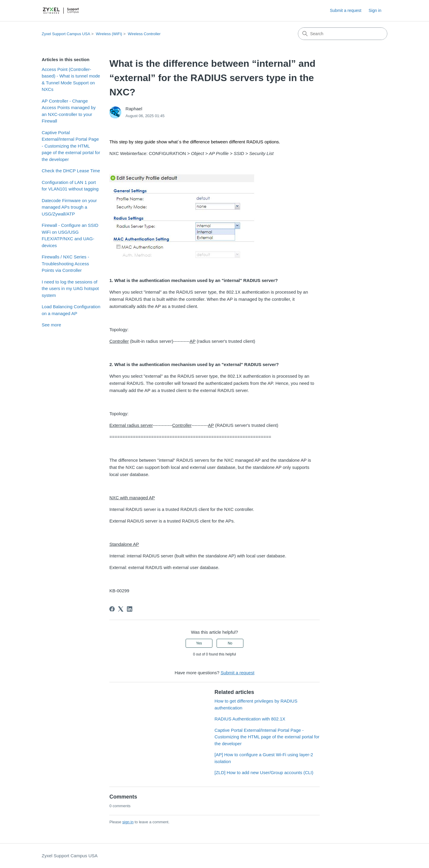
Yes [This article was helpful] (199, 643)
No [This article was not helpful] (230, 643)
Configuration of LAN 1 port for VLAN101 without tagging (70, 186)
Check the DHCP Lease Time (71, 171)
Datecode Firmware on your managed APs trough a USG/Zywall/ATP (69, 207)
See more (51, 325)
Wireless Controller (144, 34)
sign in (128, 822)
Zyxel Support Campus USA (66, 34)
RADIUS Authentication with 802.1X (250, 719)
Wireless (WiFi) (109, 34)
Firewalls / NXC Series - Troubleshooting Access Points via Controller (65, 263)
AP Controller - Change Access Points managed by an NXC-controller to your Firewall (69, 111)
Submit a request (346, 10)
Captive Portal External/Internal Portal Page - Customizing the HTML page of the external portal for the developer (71, 146)
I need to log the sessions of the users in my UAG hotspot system (70, 289)
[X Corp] (121, 609)
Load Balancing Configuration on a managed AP (71, 310)
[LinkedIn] (130, 609)
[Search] (343, 34)
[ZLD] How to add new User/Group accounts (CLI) (264, 772)
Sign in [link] (375, 10)
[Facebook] (112, 609)
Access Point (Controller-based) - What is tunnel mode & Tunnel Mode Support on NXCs (71, 79)
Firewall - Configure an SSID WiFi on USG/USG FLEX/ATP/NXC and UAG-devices (70, 235)
